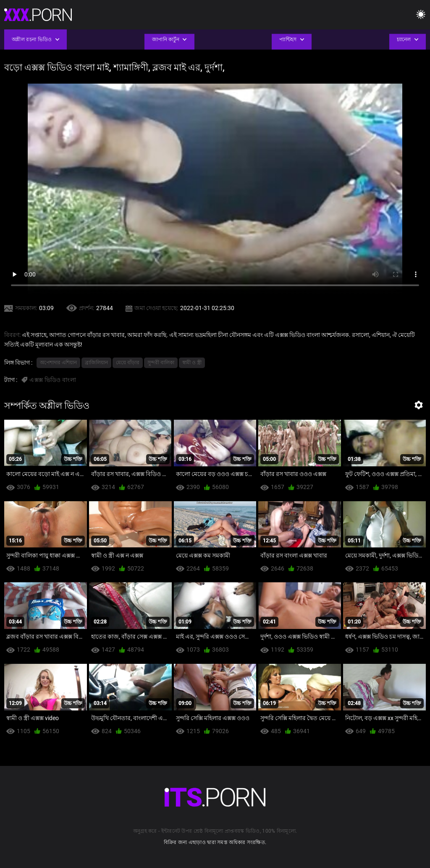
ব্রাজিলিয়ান (96, 363)
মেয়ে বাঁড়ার (128, 363)
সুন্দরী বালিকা (161, 363)
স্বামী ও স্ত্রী (192, 363)
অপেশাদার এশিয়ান (58, 363)
